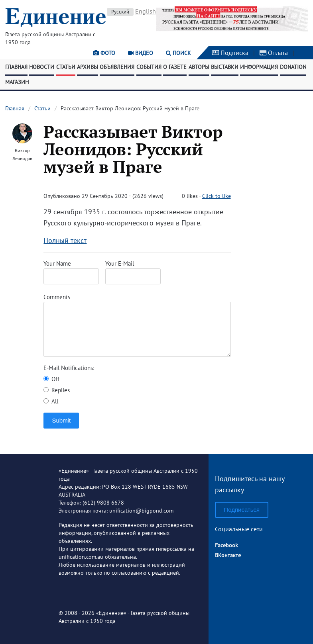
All (51, 401)
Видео (141, 53)
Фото (104, 53)
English (146, 11)
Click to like (217, 196)
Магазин (17, 82)
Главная (16, 67)
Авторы (199, 67)
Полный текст (65, 240)
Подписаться (242, 510)
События (149, 67)
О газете (175, 67)
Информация (259, 67)
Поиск (178, 53)
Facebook (226, 545)
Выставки (225, 67)
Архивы (88, 67)
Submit (61, 420)
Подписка (230, 53)
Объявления (117, 67)
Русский (120, 12)
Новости (42, 67)
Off (51, 379)
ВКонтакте (228, 555)
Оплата (274, 53)
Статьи (66, 67)
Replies (57, 390)
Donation (293, 67)
